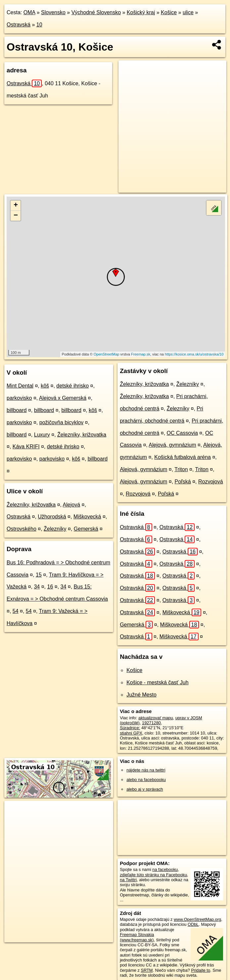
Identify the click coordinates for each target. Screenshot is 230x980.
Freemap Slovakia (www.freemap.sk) (137, 937)
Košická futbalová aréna (183, 457)
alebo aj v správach (145, 789)
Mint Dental (20, 386)
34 (37, 587)
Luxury (42, 435)
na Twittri (128, 880)
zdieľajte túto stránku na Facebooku (153, 875)
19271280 (151, 723)
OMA (29, 12)
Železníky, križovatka (82, 435)
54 (16, 611)
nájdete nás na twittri (146, 770)
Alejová (71, 505)
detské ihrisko (72, 386)
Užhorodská (52, 517)
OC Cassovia (182, 433)
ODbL (193, 924)
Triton (181, 469)
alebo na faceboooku (146, 780)
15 (39, 575)
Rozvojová (211, 482)
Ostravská (19, 25)
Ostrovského (22, 529)
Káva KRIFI (26, 447)
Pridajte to (201, 970)
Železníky (55, 529)
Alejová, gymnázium (172, 445)
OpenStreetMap (107, 354)
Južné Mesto (141, 695)
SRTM (147, 970)
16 (50, 587)
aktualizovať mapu (156, 718)
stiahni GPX (131, 733)
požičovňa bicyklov (61, 422)
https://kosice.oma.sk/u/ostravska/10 (194, 354)
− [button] (16, 216)
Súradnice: (130, 728)
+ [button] (16, 206)
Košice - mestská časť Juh (157, 682)
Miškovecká (87, 517)
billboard (17, 410)
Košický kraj (141, 12)
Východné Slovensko (96, 12)
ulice (188, 12)
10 (39, 25)
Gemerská (86, 529)
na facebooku (165, 869)
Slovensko (53, 12)
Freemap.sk (141, 354)
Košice (169, 12)
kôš (45, 386)
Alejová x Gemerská (63, 398)
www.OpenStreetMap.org (197, 919)
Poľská (183, 482)
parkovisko (19, 398)
